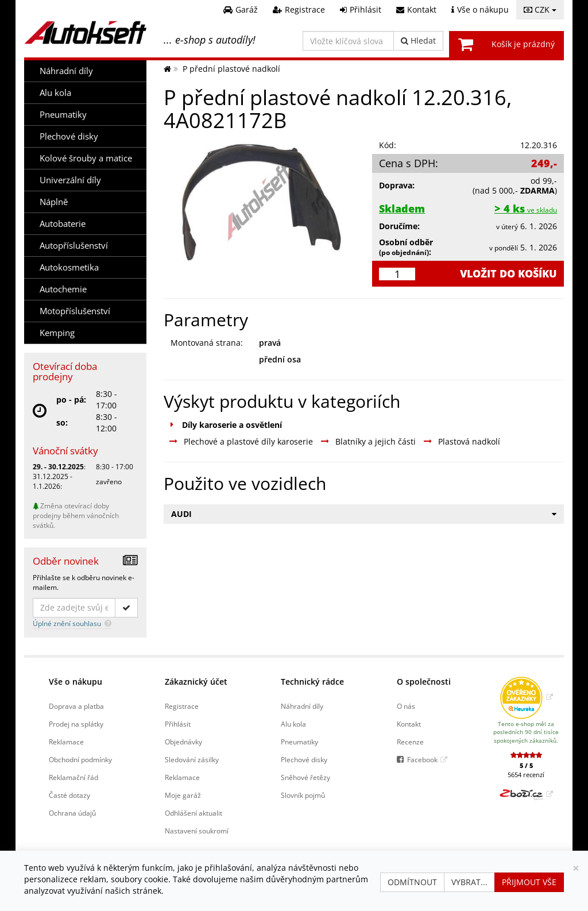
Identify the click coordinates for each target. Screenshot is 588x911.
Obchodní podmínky (80, 759)
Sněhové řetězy (305, 777)
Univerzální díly (70, 180)
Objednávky (183, 742)
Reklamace (66, 742)
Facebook (422, 759)
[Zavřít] (576, 868)
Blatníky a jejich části (376, 441)
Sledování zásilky (192, 759)
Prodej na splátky (76, 724)
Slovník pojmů (303, 795)
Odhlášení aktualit (194, 813)
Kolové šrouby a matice (86, 158)
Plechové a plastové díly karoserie (248, 441)
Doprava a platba (76, 706)
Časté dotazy (69, 795)
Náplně (54, 202)
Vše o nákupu (76, 682)
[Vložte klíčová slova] (348, 41)
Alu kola (55, 93)
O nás (406, 706)
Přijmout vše (529, 882)
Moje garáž (183, 795)
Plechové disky (69, 136)
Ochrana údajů (72, 813)
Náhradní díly (66, 71)
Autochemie (63, 289)
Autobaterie (63, 224)
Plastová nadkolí (469, 441)
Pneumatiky (63, 115)
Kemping (57, 333)
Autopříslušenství (74, 246)
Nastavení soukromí (197, 831)
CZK (540, 9)
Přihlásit (178, 724)
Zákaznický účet (196, 682)
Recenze (410, 742)
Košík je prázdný (523, 44)
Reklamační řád (73, 777)
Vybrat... (469, 882)
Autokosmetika (69, 267)
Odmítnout (412, 882)
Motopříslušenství (75, 311)
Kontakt (409, 724)
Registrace (182, 706)
